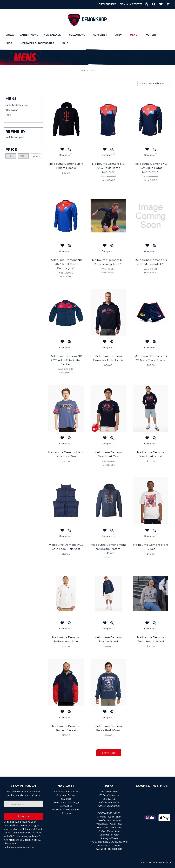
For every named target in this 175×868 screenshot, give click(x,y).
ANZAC (10, 35)
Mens (135, 35)
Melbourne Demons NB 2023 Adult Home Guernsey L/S (151, 168)
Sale (67, 43)
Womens (152, 35)
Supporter (102, 35)
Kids (11, 43)
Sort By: (143, 83)
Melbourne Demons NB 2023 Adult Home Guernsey (108, 168)
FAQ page (66, 799)
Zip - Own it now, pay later (66, 810)
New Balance (54, 35)
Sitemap (66, 813)
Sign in (124, 4)
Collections (78, 35)
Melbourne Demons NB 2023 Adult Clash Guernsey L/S (66, 264)
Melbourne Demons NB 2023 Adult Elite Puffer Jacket (66, 360)
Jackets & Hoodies (17, 105)
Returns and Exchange (66, 802)
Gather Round (29, 35)
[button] (23, 149)
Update (36, 156)
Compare (66, 155)
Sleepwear (12, 110)
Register (137, 4)
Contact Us (66, 806)
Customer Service (66, 795)
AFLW (120, 35)
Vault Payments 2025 (66, 792)
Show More (109, 753)
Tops (8, 115)
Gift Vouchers (107, 4)
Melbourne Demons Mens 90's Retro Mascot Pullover (108, 549)
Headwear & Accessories (39, 43)
